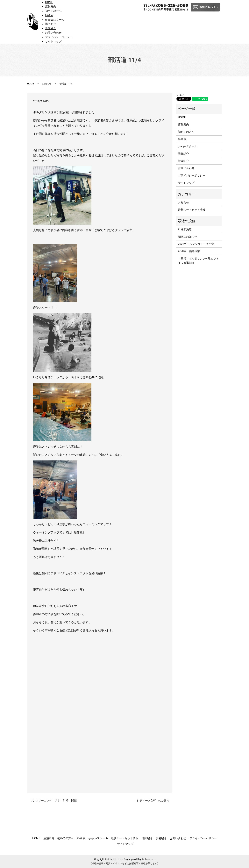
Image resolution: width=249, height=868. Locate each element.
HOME (49, 2)
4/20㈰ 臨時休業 (189, 251)
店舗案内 (51, 6)
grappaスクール (55, 20)
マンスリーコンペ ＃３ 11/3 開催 (53, 800)
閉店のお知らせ (188, 237)
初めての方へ (53, 11)
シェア (181, 95)
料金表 (49, 15)
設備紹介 (51, 28)
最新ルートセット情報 (192, 210)
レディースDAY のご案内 (153, 800)
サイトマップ (53, 41)
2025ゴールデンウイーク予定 (196, 244)
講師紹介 (51, 24)
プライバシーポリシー (59, 37)
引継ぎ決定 (185, 229)
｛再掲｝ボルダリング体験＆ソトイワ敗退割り (198, 261)
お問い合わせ (53, 33)
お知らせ (47, 84)
